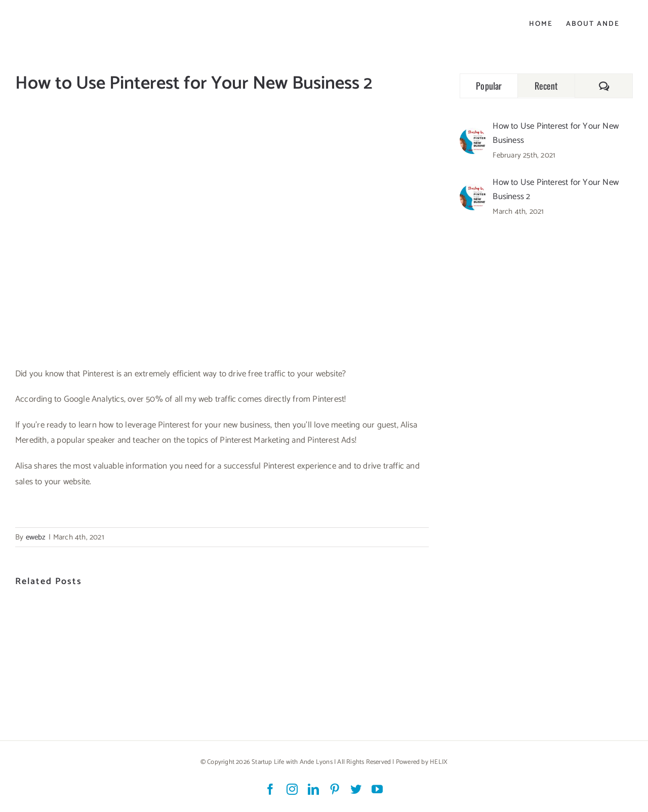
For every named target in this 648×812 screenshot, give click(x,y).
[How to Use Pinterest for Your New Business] (473, 135)
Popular (489, 86)
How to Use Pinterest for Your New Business (556, 133)
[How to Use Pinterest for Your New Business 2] (473, 191)
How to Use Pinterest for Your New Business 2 (556, 189)
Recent (546, 86)
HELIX (439, 762)
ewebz (36, 537)
